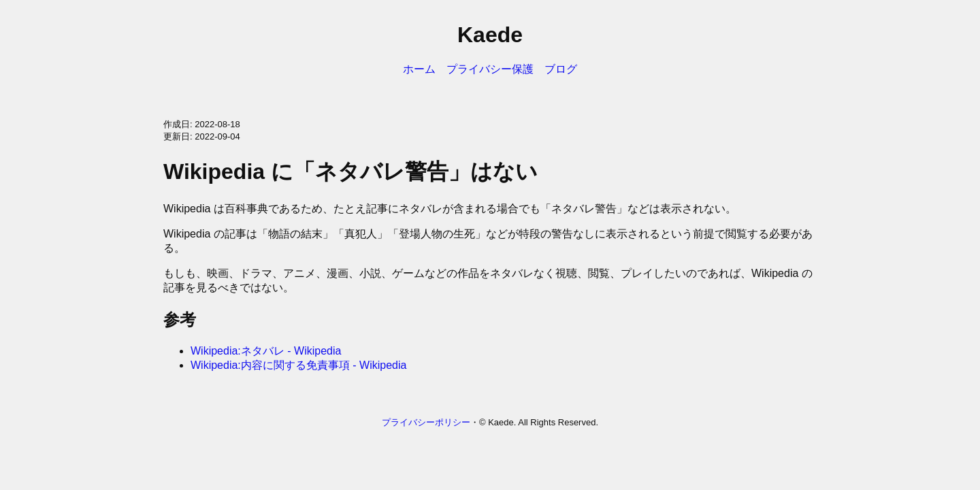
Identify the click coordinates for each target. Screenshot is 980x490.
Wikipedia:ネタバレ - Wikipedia (266, 351)
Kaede (490, 35)
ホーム (419, 69)
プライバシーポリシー (426, 422)
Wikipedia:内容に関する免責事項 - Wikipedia (298, 365)
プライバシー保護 (490, 69)
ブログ (561, 69)
